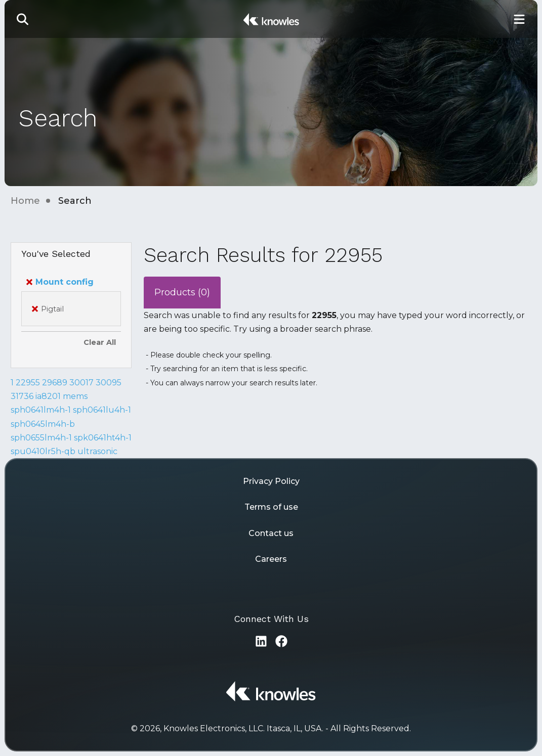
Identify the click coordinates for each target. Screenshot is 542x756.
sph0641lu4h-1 (102, 410)
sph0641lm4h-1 (41, 410)
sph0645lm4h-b (43, 424)
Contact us (271, 533)
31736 (22, 396)
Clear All (100, 342)
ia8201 (48, 396)
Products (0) (182, 292)
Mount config (60, 282)
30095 (109, 383)
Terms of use (271, 507)
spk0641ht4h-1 (103, 438)
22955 (28, 383)
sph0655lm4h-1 (41, 438)
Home (25, 201)
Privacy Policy (271, 481)
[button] (23, 19)
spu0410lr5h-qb (43, 451)
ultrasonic (97, 451)
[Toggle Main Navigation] (519, 19)
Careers (271, 559)
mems (75, 396)
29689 (55, 383)
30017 (81, 383)
